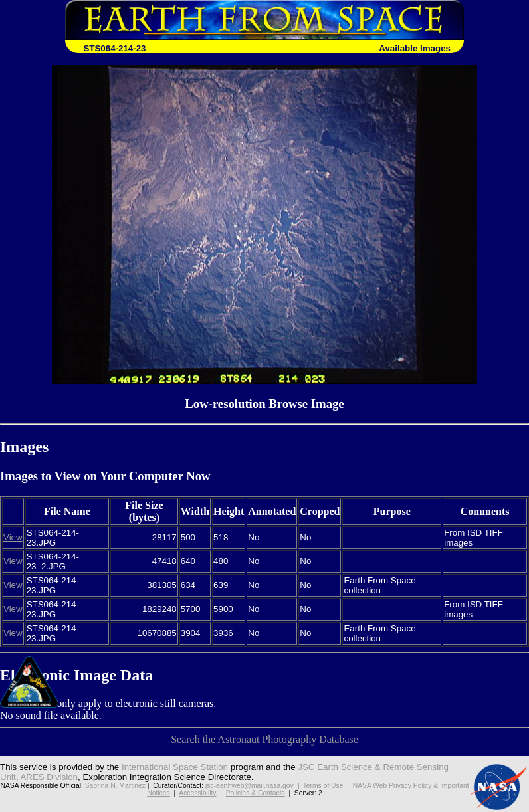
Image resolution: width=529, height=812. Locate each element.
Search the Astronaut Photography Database (264, 739)
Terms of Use (323, 786)
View (13, 537)
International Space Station (175, 767)
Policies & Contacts (256, 793)
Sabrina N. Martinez (115, 786)
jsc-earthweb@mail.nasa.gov (250, 786)
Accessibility (197, 793)
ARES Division (49, 777)
